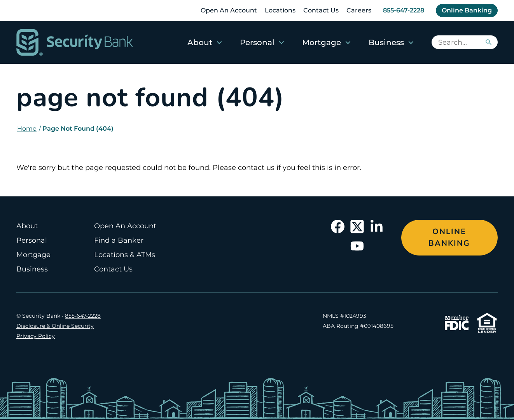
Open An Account (229, 10)
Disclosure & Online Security (55, 326)
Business (386, 42)
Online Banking (467, 10)
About (200, 42)
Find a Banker (119, 240)
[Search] (488, 42)
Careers (359, 10)
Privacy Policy (36, 336)
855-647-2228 (404, 10)
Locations (280, 10)
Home (27, 129)
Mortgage (322, 42)
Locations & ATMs (125, 255)
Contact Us (321, 10)
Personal (257, 42)
